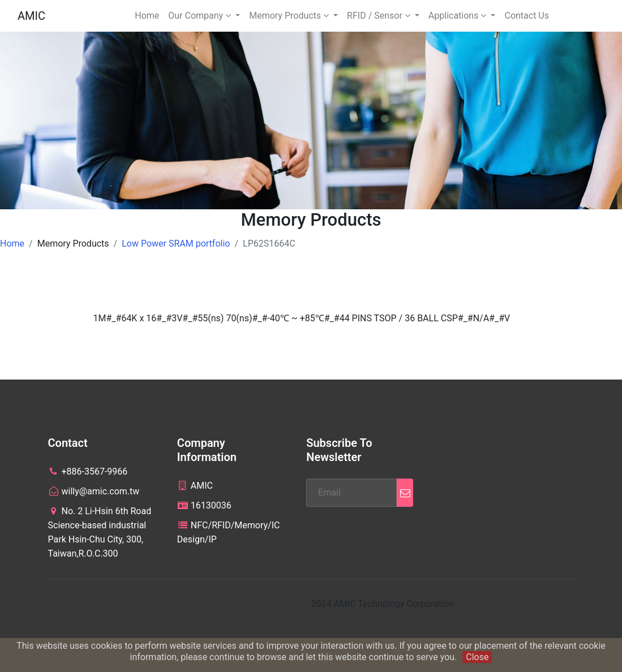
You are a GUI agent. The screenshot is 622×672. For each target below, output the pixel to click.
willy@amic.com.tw (94, 491)
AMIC (31, 16)
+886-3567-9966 (88, 471)
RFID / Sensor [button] (380, 16)
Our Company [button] (201, 16)
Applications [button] (459, 16)
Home (147, 16)
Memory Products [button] (290, 16)
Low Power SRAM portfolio (176, 244)
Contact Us (527, 16)
